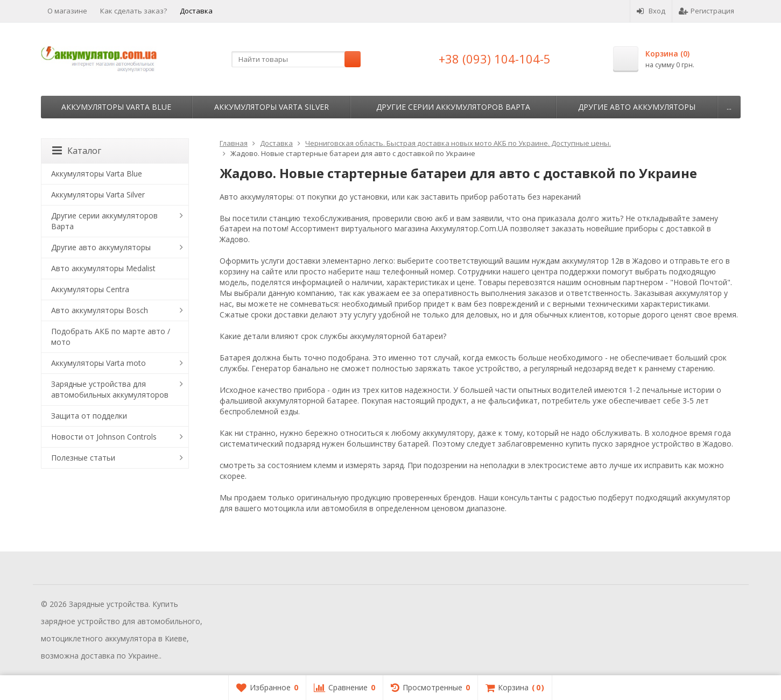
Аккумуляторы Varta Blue (116, 107)
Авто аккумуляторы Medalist (103, 268)
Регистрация (706, 11)
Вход (651, 11)
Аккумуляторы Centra (90, 289)
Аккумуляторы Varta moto (98, 363)
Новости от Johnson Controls (104, 437)
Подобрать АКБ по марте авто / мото (111, 337)
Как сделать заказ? (133, 11)
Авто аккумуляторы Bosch (100, 310)
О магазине (67, 11)
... (729, 107)
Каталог (77, 151)
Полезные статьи (83, 458)
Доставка (196, 11)
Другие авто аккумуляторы (637, 107)
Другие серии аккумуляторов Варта (453, 107)
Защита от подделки (89, 416)
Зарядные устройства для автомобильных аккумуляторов (110, 389)
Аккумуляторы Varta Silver (272, 107)
